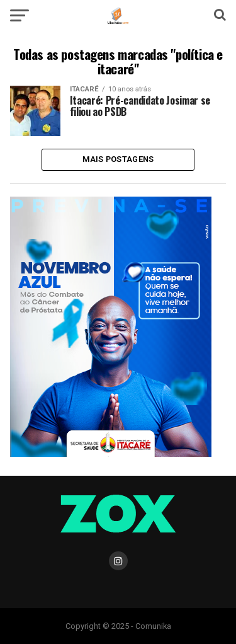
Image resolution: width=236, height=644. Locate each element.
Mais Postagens (118, 159)
